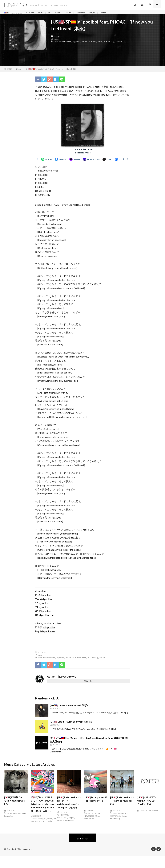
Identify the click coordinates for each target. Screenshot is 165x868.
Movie (62, 13)
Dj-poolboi (45, 613)
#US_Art (38, 833)
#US (105, 43)
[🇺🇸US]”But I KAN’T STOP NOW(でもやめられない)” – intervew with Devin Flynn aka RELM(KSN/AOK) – (42, 811)
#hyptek (71, 829)
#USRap (111, 43)
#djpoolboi (77, 43)
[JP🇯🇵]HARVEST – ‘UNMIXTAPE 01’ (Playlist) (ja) (148, 803)
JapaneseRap (9, 818)
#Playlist (155, 812)
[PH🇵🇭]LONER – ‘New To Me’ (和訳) (69, 707)
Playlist (100, 13)
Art (53, 13)
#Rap (95, 43)
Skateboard (86, 13)
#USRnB (119, 43)
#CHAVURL (64, 827)
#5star (56, 43)
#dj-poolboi (49, 629)
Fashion (73, 13)
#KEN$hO (17, 815)
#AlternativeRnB (65, 43)
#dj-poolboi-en (48, 633)
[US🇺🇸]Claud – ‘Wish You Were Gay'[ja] (71, 723)
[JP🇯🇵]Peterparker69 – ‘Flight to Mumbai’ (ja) (122, 805)
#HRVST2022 (89, 818)
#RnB (100, 43)
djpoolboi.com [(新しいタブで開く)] (47, 617)
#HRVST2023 (62, 829)
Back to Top (82, 851)
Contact (112, 13)
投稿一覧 (88, 682)
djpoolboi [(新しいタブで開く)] (44, 605)
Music (44, 13)
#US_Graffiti (48, 833)
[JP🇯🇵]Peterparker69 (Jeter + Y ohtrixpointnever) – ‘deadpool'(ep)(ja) (69, 809)
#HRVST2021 (87, 43)
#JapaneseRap (68, 832)
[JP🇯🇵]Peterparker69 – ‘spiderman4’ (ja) (95, 803)
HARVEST (27, 861)
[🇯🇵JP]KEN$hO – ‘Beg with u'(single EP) (16, 803)
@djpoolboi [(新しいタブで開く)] (45, 597)
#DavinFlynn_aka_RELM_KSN (45, 831)
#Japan (9, 815)
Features (33, 13)
